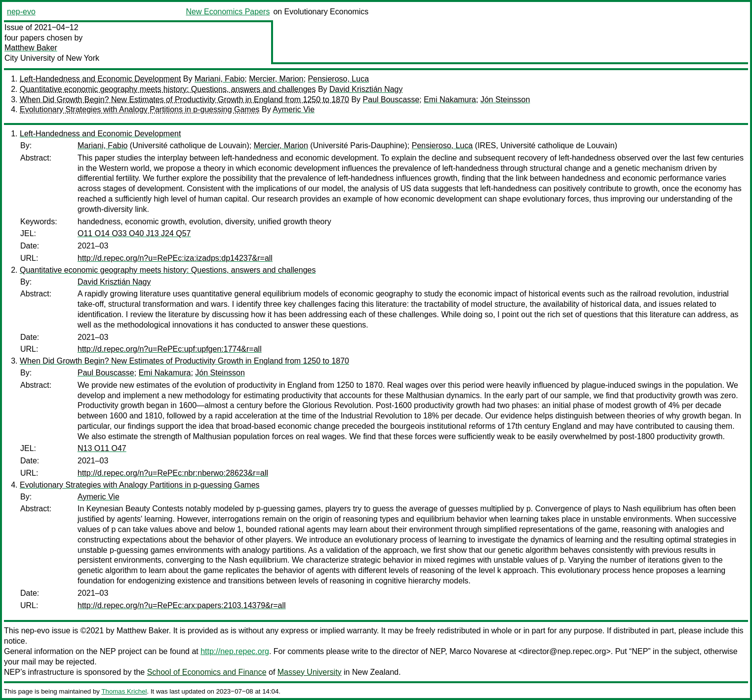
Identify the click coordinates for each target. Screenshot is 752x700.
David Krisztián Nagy (366, 89)
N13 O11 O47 (102, 448)
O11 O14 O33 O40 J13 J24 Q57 (134, 233)
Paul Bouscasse (391, 100)
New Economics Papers (228, 12)
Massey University (310, 672)
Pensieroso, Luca (338, 79)
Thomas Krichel (124, 691)
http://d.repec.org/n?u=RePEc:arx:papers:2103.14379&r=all (182, 605)
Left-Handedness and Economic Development (100, 79)
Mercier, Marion (276, 79)
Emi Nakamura (450, 100)
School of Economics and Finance (207, 672)
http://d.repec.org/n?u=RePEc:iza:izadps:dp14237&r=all (175, 258)
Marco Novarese (478, 651)
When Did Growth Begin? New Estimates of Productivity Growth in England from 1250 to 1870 (184, 100)
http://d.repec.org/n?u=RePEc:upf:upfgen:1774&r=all (170, 349)
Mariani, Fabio (219, 79)
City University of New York (52, 58)
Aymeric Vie (294, 109)
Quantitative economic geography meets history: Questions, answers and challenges (168, 89)
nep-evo (21, 12)
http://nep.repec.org (235, 651)
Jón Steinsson (505, 100)
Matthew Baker (31, 48)
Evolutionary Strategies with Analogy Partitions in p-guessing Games (140, 109)
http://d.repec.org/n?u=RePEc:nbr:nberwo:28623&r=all (173, 473)
